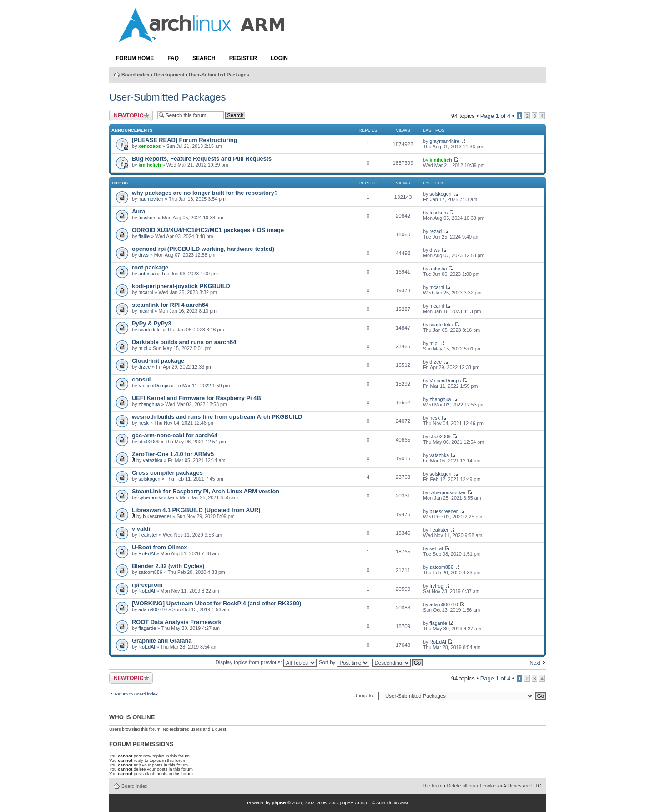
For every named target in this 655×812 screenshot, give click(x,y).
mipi (143, 348)
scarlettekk (150, 330)
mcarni (146, 292)
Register (243, 58)
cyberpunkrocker (156, 497)
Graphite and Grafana (162, 641)
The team (432, 786)
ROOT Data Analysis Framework (177, 622)
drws (144, 255)
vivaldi (141, 529)
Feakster (148, 535)
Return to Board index (136, 694)
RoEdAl (146, 553)
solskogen (440, 194)
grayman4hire (444, 141)
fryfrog (436, 586)
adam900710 (153, 609)
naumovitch (151, 199)
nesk (144, 423)
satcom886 (150, 572)
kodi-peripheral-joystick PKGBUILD (181, 286)
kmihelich (149, 165)
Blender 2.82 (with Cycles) (168, 566)
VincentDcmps (154, 386)
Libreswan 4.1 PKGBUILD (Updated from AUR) (196, 510)
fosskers (147, 218)
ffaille (144, 236)
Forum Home (135, 58)
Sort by (344, 662)
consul (141, 379)
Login (279, 58)
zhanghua (149, 404)
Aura (139, 211)
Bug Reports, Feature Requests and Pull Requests (202, 159)
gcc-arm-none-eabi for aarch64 (175, 435)
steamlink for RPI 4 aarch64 (170, 305)
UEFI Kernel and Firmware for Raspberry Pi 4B (196, 398)
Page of (496, 116)
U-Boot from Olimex (159, 547)
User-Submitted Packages (219, 75)
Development (169, 75)
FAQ (173, 58)
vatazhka (153, 460)
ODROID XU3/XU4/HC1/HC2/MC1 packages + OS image (208, 230)
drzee (144, 367)
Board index (136, 75)
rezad (436, 231)
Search (204, 58)
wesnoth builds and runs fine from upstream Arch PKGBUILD (217, 417)
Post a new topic (131, 115)
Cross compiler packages (167, 473)
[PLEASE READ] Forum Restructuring (184, 140)
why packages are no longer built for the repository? (205, 193)
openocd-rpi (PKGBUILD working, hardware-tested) (203, 249)
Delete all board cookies (473, 786)
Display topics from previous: (266, 662)
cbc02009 (149, 442)
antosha (147, 274)
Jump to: (364, 695)
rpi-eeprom (147, 585)
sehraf (436, 548)
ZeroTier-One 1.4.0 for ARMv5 (173, 454)
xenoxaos (149, 146)
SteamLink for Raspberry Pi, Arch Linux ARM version (206, 491)
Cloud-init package (158, 361)
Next (535, 663)
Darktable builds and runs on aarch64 (184, 342)
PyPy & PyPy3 (152, 323)
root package (150, 267)
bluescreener (157, 516)
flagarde (147, 628)
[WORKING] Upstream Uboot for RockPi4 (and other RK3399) (217, 603)
